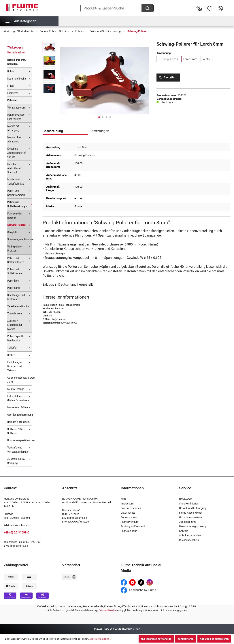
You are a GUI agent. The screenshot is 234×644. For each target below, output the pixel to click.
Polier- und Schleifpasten (15, 271)
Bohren (11, 71)
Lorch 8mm (190, 59)
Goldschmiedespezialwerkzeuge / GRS (19, 380)
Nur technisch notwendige (156, 639)
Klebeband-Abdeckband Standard (14, 168)
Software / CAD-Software (16, 431)
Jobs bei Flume (188, 522)
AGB (123, 499)
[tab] (65, 131)
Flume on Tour (129, 531)
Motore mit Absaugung (13, 128)
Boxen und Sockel (17, 79)
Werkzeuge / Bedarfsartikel (16, 50)
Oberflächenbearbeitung (19, 415)
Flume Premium (130, 522)
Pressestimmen (129, 517)
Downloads (186, 499)
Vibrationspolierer (17, 108)
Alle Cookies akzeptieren (214, 639)
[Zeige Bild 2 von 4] (103, 117)
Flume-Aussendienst (191, 513)
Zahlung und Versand (133, 526)
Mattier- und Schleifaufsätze (16, 182)
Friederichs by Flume (138, 590)
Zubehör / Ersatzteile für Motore (15, 325)
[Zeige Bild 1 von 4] (99, 117)
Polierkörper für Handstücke (16, 338)
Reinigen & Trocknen (18, 422)
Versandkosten (108, 610)
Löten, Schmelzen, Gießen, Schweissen (18, 398)
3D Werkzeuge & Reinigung (16, 461)
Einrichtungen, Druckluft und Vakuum (15, 366)
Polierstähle (14, 288)
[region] (96, 80)
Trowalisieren (15, 314)
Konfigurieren (186, 639)
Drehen (11, 355)
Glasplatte (13, 232)
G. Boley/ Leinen (168, 59)
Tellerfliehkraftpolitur (18, 306)
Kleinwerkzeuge (16, 389)
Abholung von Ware (190, 535)
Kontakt (184, 531)
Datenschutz (128, 513)
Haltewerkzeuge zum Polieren (16, 117)
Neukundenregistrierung (193, 526)
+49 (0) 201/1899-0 (16, 532)
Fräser (11, 86)
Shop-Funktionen (189, 504)
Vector (206, 59)
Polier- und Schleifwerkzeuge (17, 204)
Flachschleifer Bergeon (15, 216)
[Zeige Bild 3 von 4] (106, 117)
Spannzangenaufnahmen (19, 239)
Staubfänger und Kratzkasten (16, 297)
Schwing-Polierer (17, 225)
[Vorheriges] (63, 81)
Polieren (12, 100)
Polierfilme (13, 281)
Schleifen (12, 348)
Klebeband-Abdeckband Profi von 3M (17, 153)
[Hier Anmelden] (220, 8)
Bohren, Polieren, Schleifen (17, 62)
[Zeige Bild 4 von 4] (110, 117)
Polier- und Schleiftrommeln (16, 193)
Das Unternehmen (131, 508)
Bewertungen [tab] (99, 131)
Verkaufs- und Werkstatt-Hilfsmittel (18, 450)
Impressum (127, 504)
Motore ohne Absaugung (14, 139)
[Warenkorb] (228, 6)
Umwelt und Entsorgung (193, 508)
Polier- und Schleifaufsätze (16, 260)
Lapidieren (13, 93)
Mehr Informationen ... (100, 639)
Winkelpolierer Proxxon (15, 249)
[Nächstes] (146, 81)
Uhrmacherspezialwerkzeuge (19, 440)
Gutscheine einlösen (190, 517)
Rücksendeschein (189, 540)
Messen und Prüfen (18, 407)
